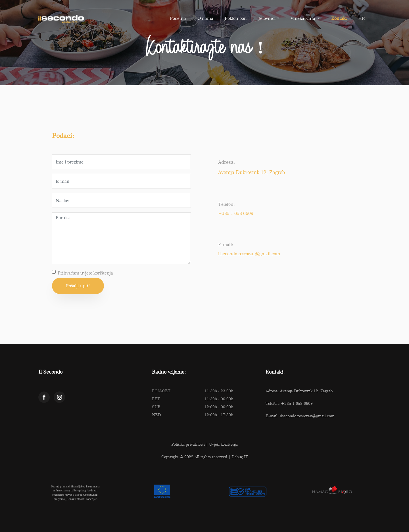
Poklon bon (236, 18)
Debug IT (240, 457)
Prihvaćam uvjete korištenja (85, 273)
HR (362, 18)
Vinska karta (303, 18)
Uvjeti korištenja (223, 444)
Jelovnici (267, 18)
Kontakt (339, 18)
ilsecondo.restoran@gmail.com (249, 254)
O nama (205, 18)
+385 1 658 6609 (236, 213)
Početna (178, 18)
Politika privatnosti (188, 444)
